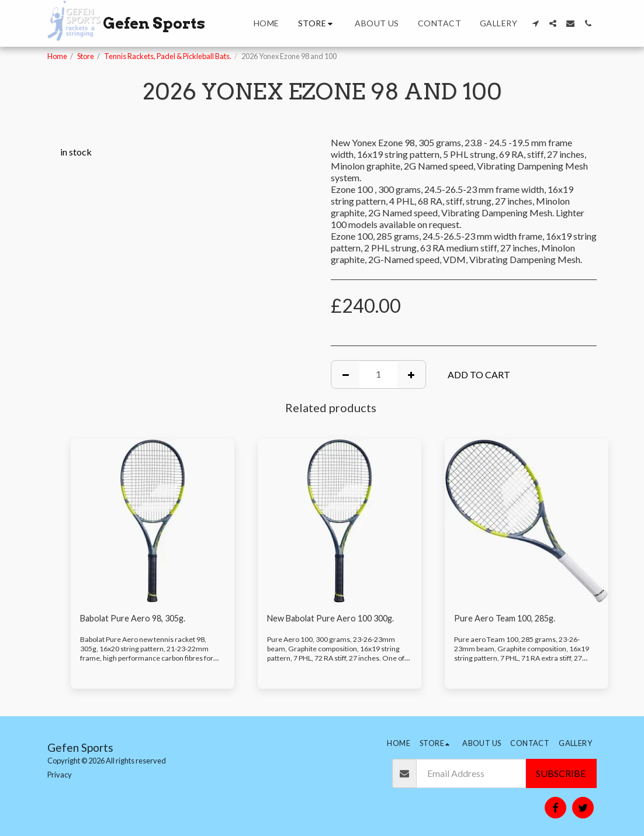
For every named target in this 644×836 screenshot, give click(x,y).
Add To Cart (479, 374)
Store (86, 56)
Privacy (60, 775)
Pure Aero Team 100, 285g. (508, 619)
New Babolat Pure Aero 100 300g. (336, 619)
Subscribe (561, 773)
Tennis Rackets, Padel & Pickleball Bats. (168, 56)
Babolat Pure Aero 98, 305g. (137, 619)
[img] (153, 521)
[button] (535, 23)
